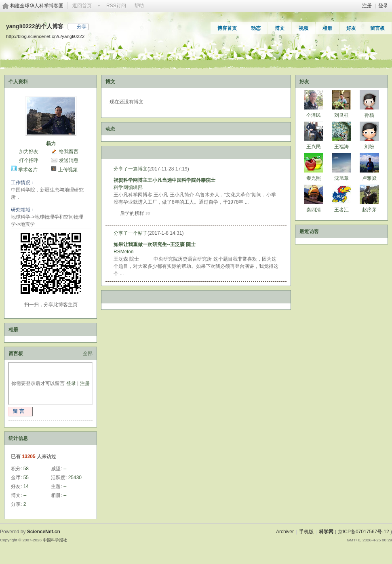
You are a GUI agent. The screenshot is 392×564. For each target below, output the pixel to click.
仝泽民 (314, 115)
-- (65, 469)
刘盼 (369, 147)
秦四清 (314, 210)
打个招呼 (29, 160)
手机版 (306, 532)
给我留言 (69, 152)
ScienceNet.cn (44, 532)
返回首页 (82, 6)
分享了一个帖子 (131, 233)
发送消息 (69, 160)
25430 (75, 478)
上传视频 (68, 170)
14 (26, 486)
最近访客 (309, 231)
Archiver (285, 532)
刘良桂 (341, 115)
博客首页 (227, 28)
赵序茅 (369, 210)
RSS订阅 (116, 6)
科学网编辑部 (128, 187)
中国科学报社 (55, 540)
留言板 (377, 28)
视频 (303, 28)
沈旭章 (341, 178)
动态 (256, 28)
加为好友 (29, 152)
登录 (383, 6)
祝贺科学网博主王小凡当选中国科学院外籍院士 (164, 180)
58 (26, 469)
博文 (280, 28)
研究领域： (23, 210)
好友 (351, 28)
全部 (88, 354)
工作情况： (23, 183)
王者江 (341, 210)
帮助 (139, 6)
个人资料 (18, 82)
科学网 (326, 532)
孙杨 (369, 115)
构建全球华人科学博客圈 (37, 6)
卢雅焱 (369, 178)
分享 (82, 27)
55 (26, 478)
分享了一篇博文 (131, 169)
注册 (367, 6)
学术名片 (28, 170)
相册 (327, 28)
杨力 (51, 143)
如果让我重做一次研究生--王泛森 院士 (155, 244)
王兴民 (314, 147)
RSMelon (123, 252)
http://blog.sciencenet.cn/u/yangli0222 (45, 36)
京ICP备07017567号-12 (364, 532)
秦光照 (314, 178)
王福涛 (341, 147)
